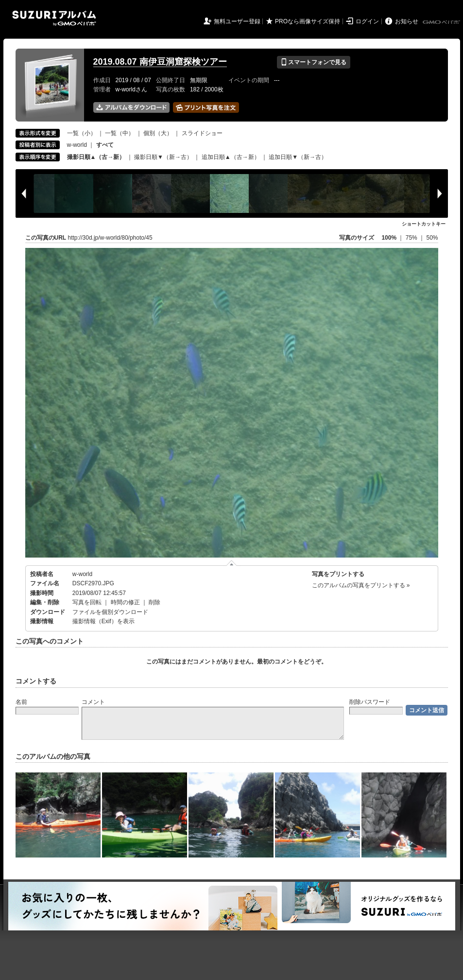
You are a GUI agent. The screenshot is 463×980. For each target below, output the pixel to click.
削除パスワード (370, 702)
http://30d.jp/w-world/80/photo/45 (110, 238)
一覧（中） (120, 133)
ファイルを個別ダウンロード (110, 612)
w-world (77, 145)
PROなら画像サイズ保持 (308, 21)
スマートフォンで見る (314, 62)
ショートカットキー (424, 224)
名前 (21, 702)
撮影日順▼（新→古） (163, 157)
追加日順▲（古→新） (231, 157)
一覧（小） (82, 133)
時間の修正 (125, 602)
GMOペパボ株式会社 (442, 22)
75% (412, 238)
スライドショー (202, 133)
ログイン (367, 21)
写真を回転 (87, 602)
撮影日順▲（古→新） (96, 157)
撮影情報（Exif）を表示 (103, 621)
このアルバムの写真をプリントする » (361, 585)
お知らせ (407, 21)
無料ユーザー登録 (237, 21)
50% (432, 238)
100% (389, 238)
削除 (154, 602)
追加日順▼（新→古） (298, 157)
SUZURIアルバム (54, 18)
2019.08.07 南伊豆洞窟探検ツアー (160, 62)
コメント (93, 702)
